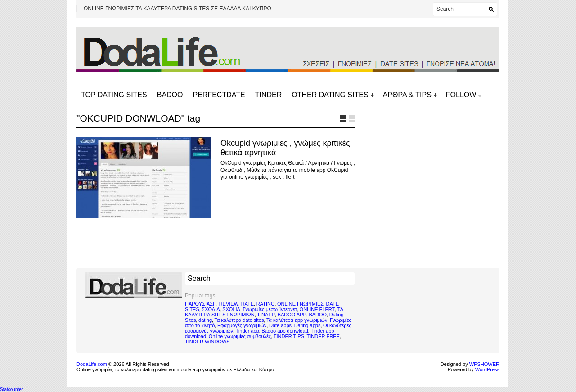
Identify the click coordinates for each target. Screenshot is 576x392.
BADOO (170, 95)
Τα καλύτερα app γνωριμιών (297, 320)
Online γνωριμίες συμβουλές (240, 336)
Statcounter (11, 390)
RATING (266, 304)
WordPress (487, 369)
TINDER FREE (323, 336)
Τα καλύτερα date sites (239, 320)
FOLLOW (461, 95)
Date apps (280, 325)
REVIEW (229, 304)
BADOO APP (292, 315)
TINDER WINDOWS (207, 342)
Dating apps (308, 325)
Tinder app (247, 331)
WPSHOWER (484, 364)
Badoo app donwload (285, 331)
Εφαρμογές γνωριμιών (242, 325)
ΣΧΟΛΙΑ (211, 309)
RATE (248, 304)
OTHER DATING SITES (330, 95)
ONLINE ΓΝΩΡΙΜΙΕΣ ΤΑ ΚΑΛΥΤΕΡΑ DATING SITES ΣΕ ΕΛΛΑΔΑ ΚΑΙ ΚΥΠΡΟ (178, 9)
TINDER (269, 95)
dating (205, 320)
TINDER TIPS (289, 336)
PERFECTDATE (219, 95)
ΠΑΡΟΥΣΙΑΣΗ (201, 304)
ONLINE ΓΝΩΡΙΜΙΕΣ (300, 304)
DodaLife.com (92, 364)
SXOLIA (231, 309)
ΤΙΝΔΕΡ (266, 315)
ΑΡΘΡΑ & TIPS (407, 95)
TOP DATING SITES (114, 95)
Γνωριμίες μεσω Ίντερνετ (270, 309)
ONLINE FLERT (317, 309)
